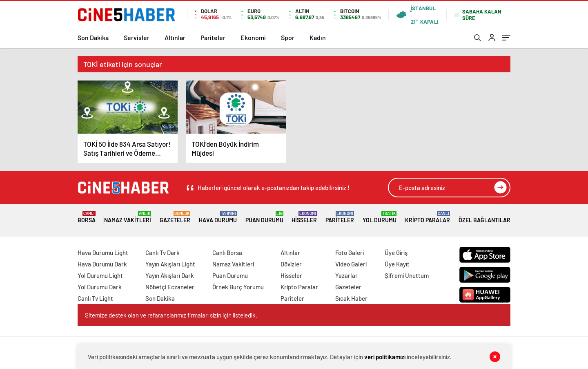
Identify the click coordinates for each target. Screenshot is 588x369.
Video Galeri (351, 264)
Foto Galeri (350, 253)
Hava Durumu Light (103, 253)
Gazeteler (175, 217)
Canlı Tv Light (95, 298)
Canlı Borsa (227, 253)
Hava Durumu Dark (102, 264)
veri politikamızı (385, 357)
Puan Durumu (264, 217)
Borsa (87, 217)
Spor (288, 37)
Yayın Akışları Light (170, 264)
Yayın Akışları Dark (170, 275)
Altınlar (175, 37)
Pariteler (213, 37)
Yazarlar (346, 275)
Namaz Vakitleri (128, 217)
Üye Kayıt (397, 264)
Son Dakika (93, 37)
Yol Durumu (380, 217)
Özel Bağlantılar (484, 217)
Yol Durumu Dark (100, 287)
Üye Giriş (396, 253)
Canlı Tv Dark (163, 253)
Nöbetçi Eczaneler (170, 287)
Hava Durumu (218, 217)
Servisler (137, 37)
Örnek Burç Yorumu (238, 287)
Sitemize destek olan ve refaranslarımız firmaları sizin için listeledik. (171, 315)
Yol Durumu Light (100, 275)
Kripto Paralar (428, 217)
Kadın (318, 37)
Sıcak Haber (351, 298)
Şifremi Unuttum (407, 275)
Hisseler (304, 217)
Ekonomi (253, 37)
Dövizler (291, 264)
